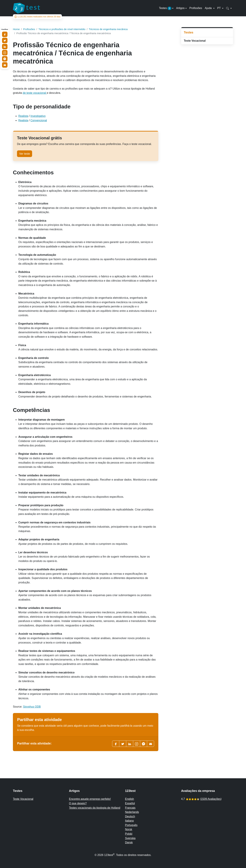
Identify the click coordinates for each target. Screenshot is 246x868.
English (129, 799)
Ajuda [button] (209, 8)
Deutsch (130, 816)
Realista (23, 116)
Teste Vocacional (195, 41)
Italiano (129, 821)
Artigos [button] (180, 8)
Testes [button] (165, 8)
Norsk (129, 829)
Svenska (130, 838)
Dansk (129, 842)
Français (130, 808)
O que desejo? (78, 803)
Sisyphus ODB (32, 707)
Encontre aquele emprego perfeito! (90, 799)
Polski (129, 834)
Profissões (196, 8)
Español (130, 803)
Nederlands (132, 812)
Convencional (39, 120)
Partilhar (5, 29)
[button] (229, 8)
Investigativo (38, 116)
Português (131, 825)
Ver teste (25, 154)
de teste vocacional (35, 93)
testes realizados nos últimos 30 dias (37, 17)
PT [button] (219, 8)
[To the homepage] (27, 8)
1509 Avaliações (211, 799)
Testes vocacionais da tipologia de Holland (95, 808)
